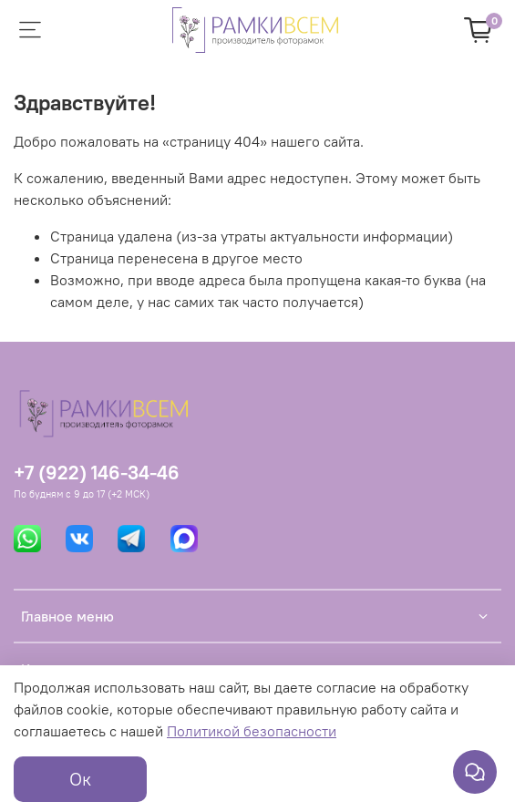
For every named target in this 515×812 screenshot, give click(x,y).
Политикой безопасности (252, 731)
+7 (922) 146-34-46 (97, 473)
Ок (80, 779)
